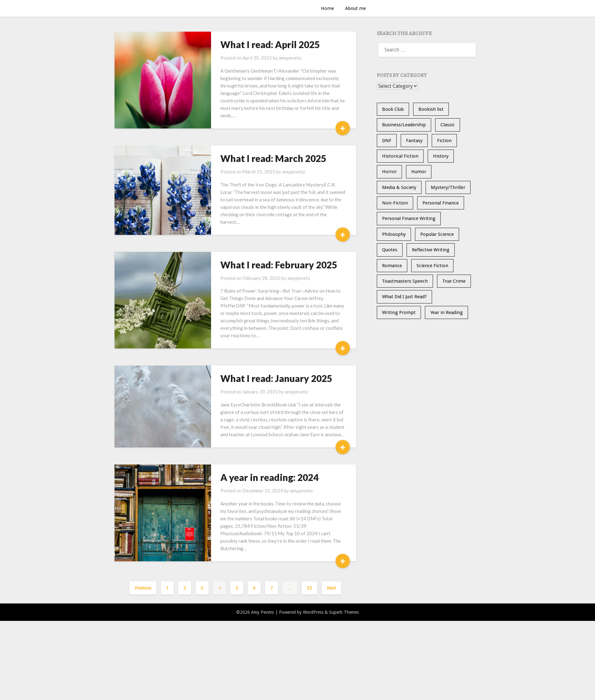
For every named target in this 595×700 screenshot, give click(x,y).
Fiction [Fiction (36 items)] (444, 141)
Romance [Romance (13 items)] (392, 266)
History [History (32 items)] (441, 156)
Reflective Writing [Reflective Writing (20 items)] (431, 250)
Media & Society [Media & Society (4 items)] (399, 187)
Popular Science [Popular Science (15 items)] (437, 234)
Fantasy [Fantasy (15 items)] (414, 141)
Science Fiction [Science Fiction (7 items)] (432, 266)
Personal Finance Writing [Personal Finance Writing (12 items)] (409, 218)
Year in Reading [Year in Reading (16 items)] (446, 312)
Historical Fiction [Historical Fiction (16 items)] (400, 156)
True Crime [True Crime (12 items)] (454, 281)
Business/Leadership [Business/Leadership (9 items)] (404, 125)
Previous (143, 588)
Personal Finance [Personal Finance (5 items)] (441, 203)
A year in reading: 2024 (269, 477)
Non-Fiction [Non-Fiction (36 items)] (395, 203)
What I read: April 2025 (270, 44)
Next (331, 588)
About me (356, 8)
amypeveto (290, 58)
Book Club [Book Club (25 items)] (393, 109)
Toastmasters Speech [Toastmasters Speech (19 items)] (405, 281)
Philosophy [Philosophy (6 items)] (394, 234)
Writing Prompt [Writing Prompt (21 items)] (399, 312)
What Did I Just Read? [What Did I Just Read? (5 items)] (404, 297)
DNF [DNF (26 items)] (387, 141)
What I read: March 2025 (273, 158)
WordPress (313, 612)
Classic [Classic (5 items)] (448, 125)
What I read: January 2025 (276, 378)
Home (327, 8)
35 (309, 588)
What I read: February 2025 (279, 265)
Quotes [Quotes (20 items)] (390, 250)
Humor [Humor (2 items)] (419, 172)
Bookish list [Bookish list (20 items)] (431, 109)
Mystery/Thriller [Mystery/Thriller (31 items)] (448, 187)
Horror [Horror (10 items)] (389, 172)
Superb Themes (344, 612)
